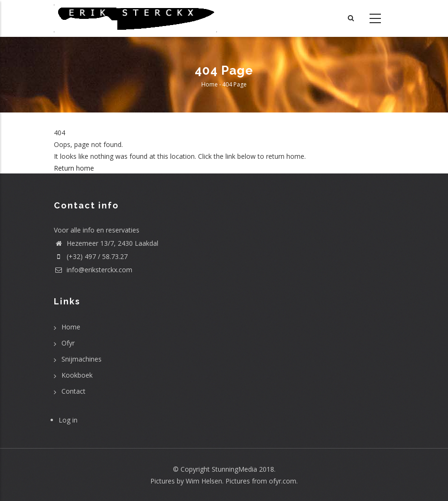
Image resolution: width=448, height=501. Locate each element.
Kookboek (77, 375)
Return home (74, 168)
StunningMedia (234, 469)
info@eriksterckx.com (93, 270)
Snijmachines (82, 359)
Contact (73, 391)
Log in (68, 420)
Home (210, 84)
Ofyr (68, 343)
